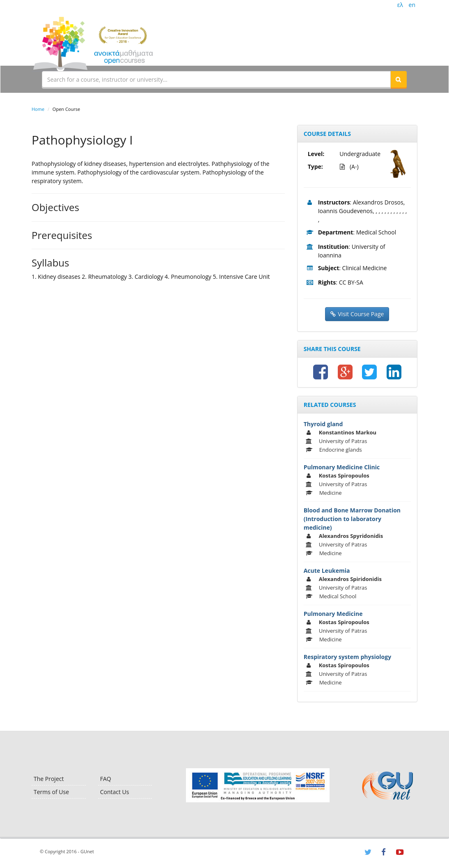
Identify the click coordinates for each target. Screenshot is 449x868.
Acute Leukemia (327, 571)
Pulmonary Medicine (333, 614)
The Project (49, 779)
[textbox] (216, 79)
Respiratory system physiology (347, 657)
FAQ (106, 779)
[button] (399, 79)
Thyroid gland (323, 424)
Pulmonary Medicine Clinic (342, 467)
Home (38, 109)
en (412, 5)
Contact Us (115, 792)
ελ (400, 5)
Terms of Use (51, 792)
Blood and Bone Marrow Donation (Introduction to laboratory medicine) (352, 519)
